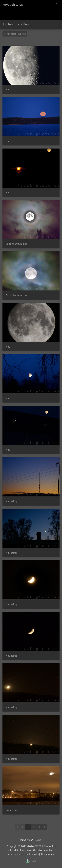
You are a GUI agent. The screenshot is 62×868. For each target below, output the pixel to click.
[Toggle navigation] (57, 5)
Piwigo (38, 840)
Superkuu (11, 810)
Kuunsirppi (12, 501)
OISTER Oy (41, 846)
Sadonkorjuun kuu (16, 244)
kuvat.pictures (13, 5)
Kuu (26, 24)
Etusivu (3, 24)
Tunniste (14, 24)
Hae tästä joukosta (15, 34)
